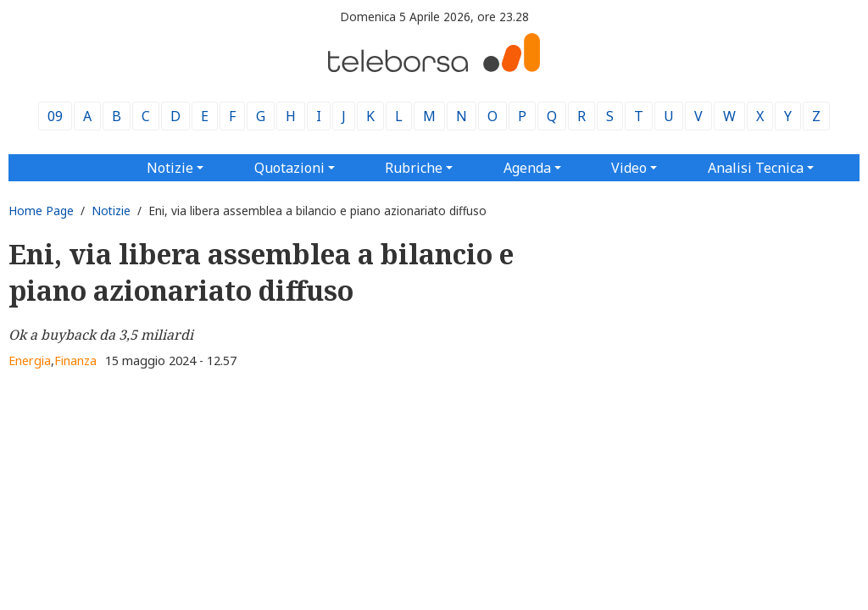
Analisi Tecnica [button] (756, 168)
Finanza (75, 360)
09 (55, 116)
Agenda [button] (527, 168)
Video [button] (629, 168)
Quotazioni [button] (289, 168)
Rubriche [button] (414, 168)
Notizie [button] (170, 168)
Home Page (41, 211)
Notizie (111, 211)
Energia (30, 360)
